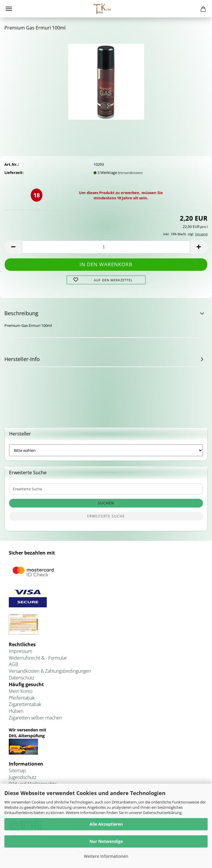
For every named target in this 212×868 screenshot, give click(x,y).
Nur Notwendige (106, 841)
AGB (13, 664)
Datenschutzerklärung (162, 813)
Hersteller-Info (22, 359)
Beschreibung (21, 313)
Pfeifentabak (22, 698)
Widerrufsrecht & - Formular (38, 658)
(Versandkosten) (130, 173)
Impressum (20, 651)
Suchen (106, 503)
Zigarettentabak (25, 704)
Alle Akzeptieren (106, 824)
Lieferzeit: (14, 172)
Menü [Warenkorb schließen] (9, 9)
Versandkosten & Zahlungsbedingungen (50, 671)
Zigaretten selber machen (35, 718)
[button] (13, 247)
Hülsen (16, 711)
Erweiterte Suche (106, 516)
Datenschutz (21, 678)
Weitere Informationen (106, 856)
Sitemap (17, 771)
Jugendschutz (23, 777)
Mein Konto (21, 691)
